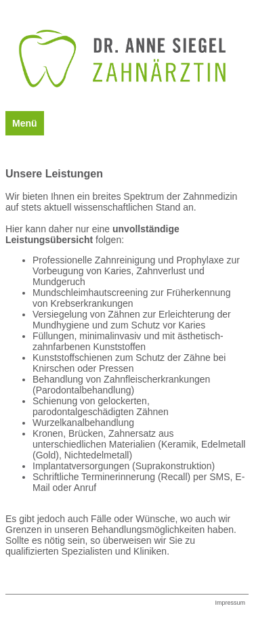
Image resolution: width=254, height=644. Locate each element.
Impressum (230, 603)
